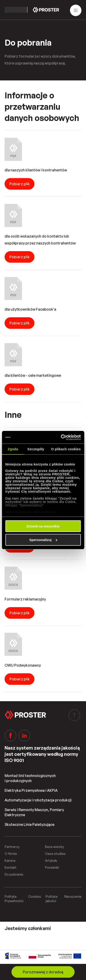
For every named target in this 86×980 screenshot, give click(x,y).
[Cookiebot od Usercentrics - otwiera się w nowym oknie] (61, 437)
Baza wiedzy (54, 847)
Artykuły (51, 861)
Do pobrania (14, 874)
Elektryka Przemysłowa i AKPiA (31, 790)
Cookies (35, 896)
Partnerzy (12, 847)
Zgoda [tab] (13, 449)
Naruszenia (73, 896)
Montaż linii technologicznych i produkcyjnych (30, 778)
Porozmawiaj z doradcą (43, 972)
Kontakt (11, 867)
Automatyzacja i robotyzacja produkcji (38, 800)
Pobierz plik (20, 184)
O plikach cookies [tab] (66, 449)
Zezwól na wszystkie (43, 526)
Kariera (10, 861)
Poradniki (52, 867)
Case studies (55, 854)
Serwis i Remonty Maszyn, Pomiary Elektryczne (34, 812)
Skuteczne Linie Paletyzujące (29, 824)
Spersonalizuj (43, 540)
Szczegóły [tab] (36, 449)
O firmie (11, 854)
